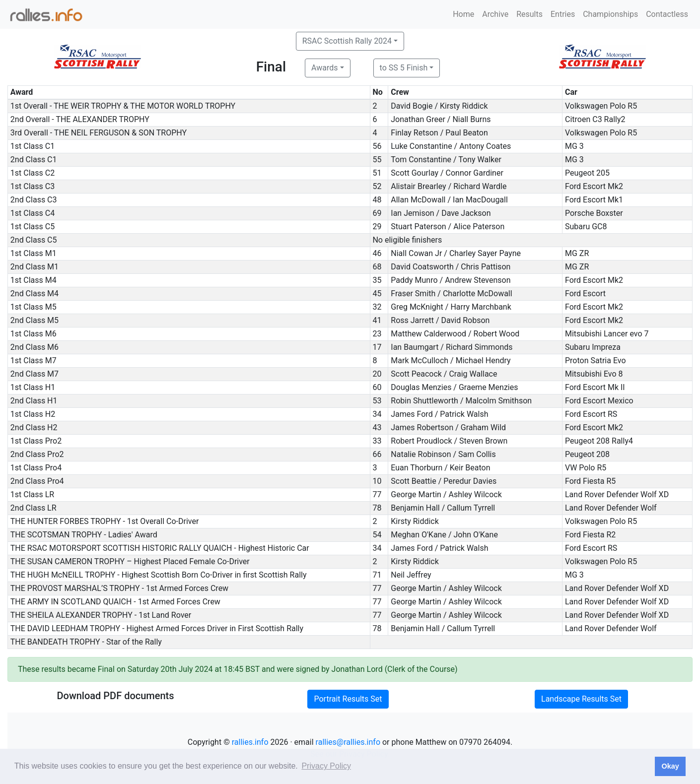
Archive (495, 14)
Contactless (667, 14)
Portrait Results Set (348, 699)
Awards (324, 68)
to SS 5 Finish (404, 68)
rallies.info (250, 742)
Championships (610, 14)
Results (529, 14)
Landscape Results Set (581, 699)
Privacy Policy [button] (326, 766)
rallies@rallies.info (348, 742)
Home (463, 14)
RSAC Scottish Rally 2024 (347, 41)
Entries (563, 14)
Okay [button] (670, 766)
